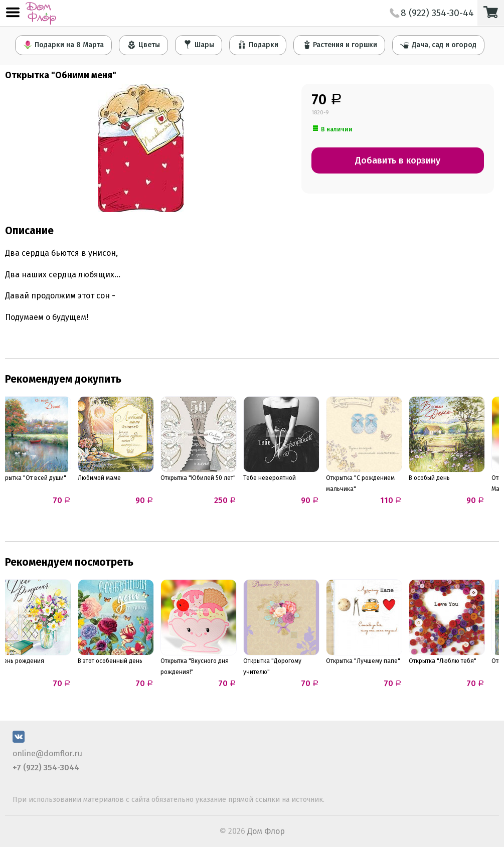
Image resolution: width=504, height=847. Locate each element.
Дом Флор (266, 831)
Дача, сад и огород (438, 45)
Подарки (258, 45)
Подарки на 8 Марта (63, 45)
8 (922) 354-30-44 (432, 13)
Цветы (143, 45)
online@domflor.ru (47, 753)
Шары (199, 45)
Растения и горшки (339, 45)
